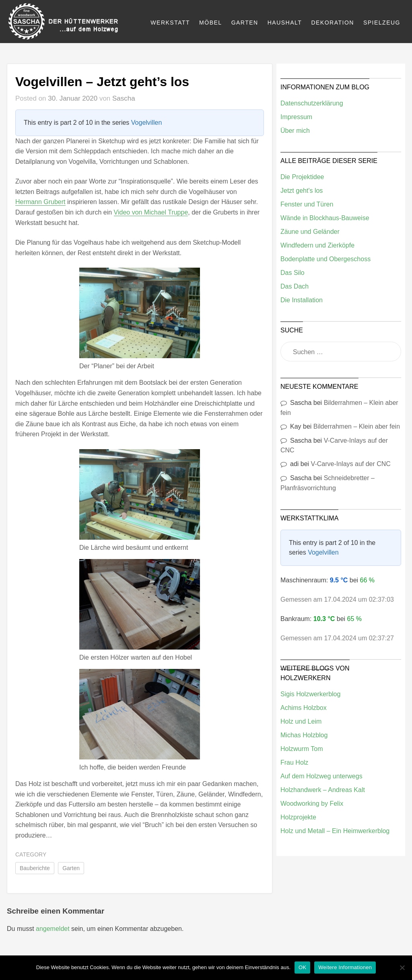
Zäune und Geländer (310, 232)
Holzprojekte (298, 817)
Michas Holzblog (304, 735)
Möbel (211, 23)
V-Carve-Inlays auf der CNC (351, 464)
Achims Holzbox (304, 708)
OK (302, 967)
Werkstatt (170, 23)
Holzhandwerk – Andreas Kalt (323, 790)
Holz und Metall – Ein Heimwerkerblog (335, 831)
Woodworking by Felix (312, 804)
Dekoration (333, 23)
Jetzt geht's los (302, 191)
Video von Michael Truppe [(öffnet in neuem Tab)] (151, 212)
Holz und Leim (301, 721)
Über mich (295, 131)
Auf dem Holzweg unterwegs (321, 776)
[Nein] (402, 968)
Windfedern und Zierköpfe (317, 245)
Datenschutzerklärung (312, 103)
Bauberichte (35, 868)
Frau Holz (294, 762)
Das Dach (295, 286)
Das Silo (293, 273)
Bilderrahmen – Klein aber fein (357, 426)
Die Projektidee (302, 177)
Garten (245, 23)
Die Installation (302, 300)
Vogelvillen (147, 123)
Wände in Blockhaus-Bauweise (325, 218)
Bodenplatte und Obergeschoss (325, 259)
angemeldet (53, 929)
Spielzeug (382, 23)
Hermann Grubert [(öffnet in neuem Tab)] (40, 202)
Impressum (296, 117)
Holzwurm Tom (302, 749)
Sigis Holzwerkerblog (310, 694)
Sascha (124, 98)
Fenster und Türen (307, 204)
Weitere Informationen (345, 967)
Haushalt (285, 23)
